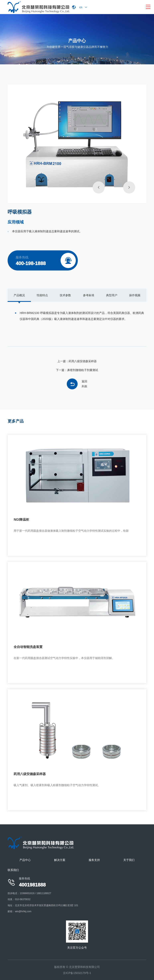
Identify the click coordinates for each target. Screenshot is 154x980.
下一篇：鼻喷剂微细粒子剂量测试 (77, 370)
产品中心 (25, 860)
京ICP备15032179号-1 (77, 973)
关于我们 (129, 860)
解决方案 (60, 860)
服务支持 (94, 860)
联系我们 (13, 870)
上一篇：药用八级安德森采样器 (77, 361)
